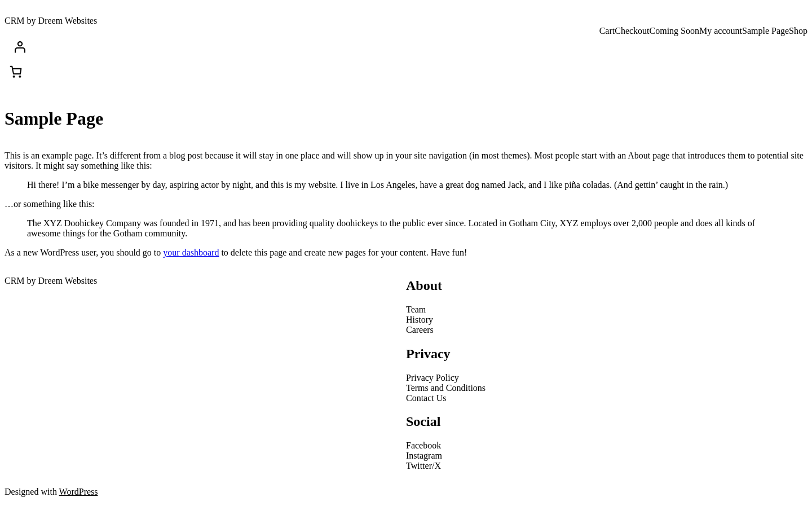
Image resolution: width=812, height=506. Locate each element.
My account (721, 31)
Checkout (632, 31)
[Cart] (16, 72)
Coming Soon (674, 31)
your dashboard (191, 252)
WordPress (79, 492)
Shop (798, 31)
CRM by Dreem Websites (51, 21)
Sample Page (765, 31)
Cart (607, 31)
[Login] (408, 47)
